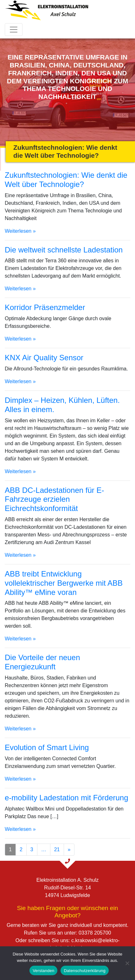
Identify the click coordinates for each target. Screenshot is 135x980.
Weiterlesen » (20, 231)
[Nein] (127, 963)
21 (57, 849)
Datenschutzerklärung (84, 971)
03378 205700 (95, 933)
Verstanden (43, 971)
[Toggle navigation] (14, 30)
